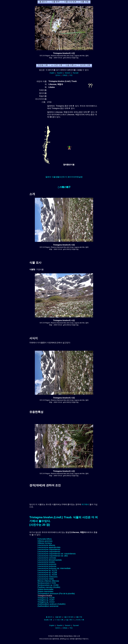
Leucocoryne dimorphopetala (50, 560)
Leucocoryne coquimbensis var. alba (53, 556)
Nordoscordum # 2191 (47, 583)
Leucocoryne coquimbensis (49, 549)
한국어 (58, 75)
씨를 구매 (79, 617)
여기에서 (85, 504)
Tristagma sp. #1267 (46, 600)
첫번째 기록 (48, 620)
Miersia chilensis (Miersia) (48, 581)
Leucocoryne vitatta (46, 579)
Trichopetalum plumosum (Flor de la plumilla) (56, 594)
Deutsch (68, 73)
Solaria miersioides (45, 591)
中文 (71, 75)
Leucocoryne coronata (47, 558)
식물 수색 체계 (68, 617)
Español (60, 73)
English (52, 73)
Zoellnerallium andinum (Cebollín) (51, 604)
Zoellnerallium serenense (48, 606)
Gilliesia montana (45, 543)
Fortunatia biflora (45, 539)
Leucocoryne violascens (48, 577)
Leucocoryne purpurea (47, 564)
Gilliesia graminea (45, 541)
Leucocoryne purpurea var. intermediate (54, 568)
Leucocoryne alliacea (46, 545)
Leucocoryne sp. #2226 (47, 575)
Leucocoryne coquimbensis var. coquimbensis (57, 554)
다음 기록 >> (70, 620)
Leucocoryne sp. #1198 (47, 573)
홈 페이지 (49, 617)
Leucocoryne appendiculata (49, 547)
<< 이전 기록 (59, 620)
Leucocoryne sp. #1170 (47, 570)
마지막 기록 (80, 620)
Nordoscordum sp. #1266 (48, 585)
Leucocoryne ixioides (46, 562)
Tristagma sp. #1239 (46, 598)
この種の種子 (64, 187)
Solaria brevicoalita (45, 589)
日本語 (65, 75)
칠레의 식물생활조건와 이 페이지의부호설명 (64, 177)
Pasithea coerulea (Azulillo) (49, 587)
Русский (76, 73)
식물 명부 (58, 617)
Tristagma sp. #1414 (46, 602)
